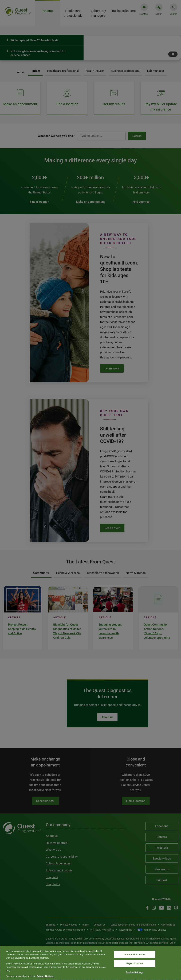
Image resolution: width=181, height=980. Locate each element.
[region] (90, 963)
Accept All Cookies (135, 954)
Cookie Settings (135, 972)
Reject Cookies (135, 963)
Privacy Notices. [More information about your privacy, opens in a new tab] (45, 976)
